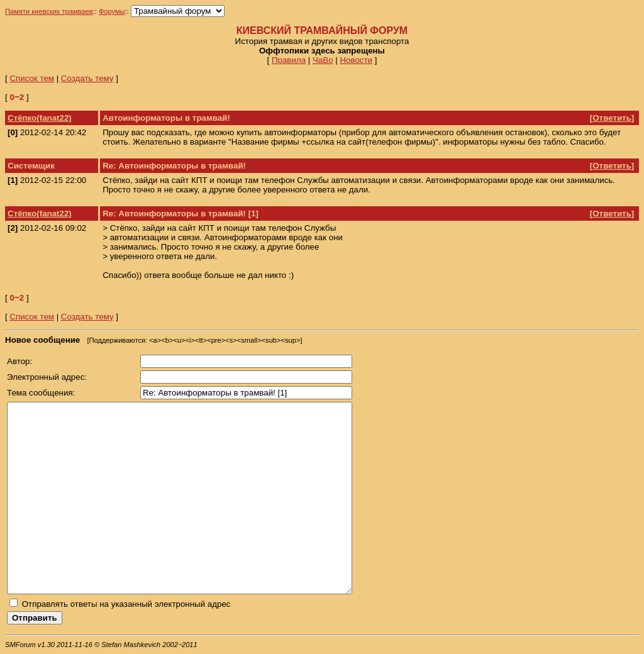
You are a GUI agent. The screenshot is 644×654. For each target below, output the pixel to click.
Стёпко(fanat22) (40, 118)
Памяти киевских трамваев (49, 11)
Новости (356, 60)
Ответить (612, 118)
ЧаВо (323, 60)
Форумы (112, 11)
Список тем (32, 78)
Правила (289, 60)
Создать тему (87, 78)
